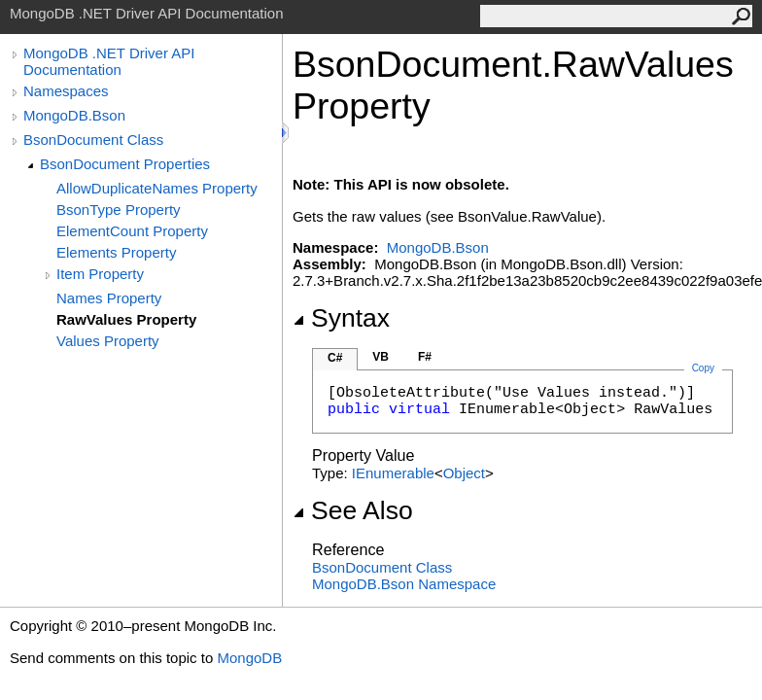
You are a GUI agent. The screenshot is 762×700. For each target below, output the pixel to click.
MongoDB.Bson (74, 115)
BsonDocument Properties (125, 164)
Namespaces (66, 91)
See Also (353, 510)
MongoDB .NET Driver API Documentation (109, 61)
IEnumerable (393, 473)
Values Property (108, 341)
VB (381, 357)
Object (464, 473)
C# (335, 358)
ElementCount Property (132, 231)
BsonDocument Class (93, 140)
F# (425, 357)
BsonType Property (119, 210)
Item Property (100, 274)
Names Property (109, 298)
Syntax (341, 318)
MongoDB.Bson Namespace (404, 584)
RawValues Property (126, 319)
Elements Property (116, 252)
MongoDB (249, 658)
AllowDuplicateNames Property (157, 188)
